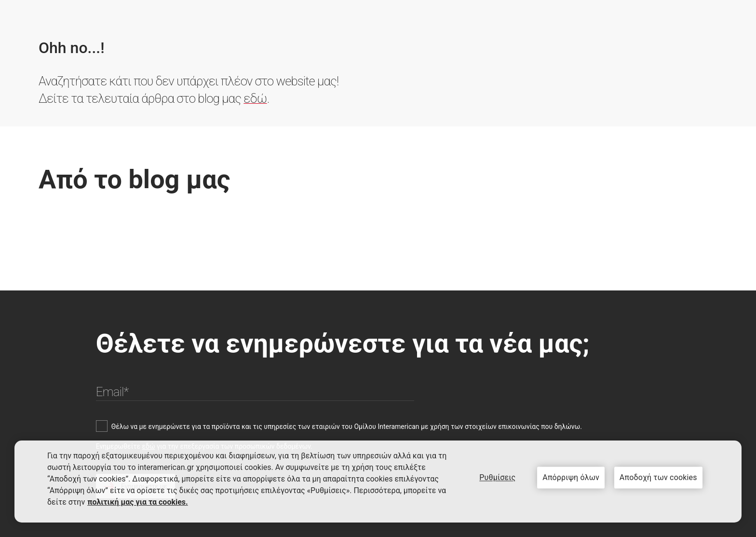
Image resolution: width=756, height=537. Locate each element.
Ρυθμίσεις (497, 477)
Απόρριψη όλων (571, 477)
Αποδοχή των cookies (658, 477)
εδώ (255, 98)
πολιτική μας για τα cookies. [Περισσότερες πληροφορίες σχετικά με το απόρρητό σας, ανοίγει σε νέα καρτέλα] (138, 502)
